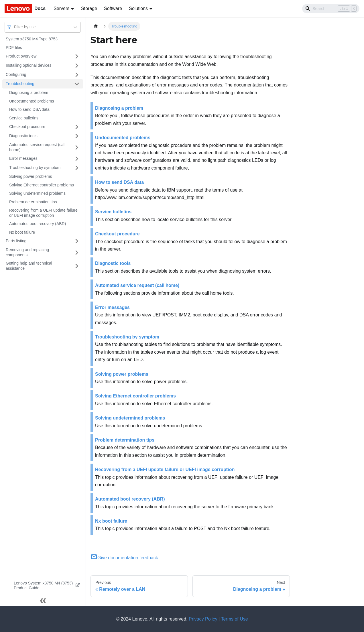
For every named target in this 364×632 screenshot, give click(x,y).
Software (113, 8)
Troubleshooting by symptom (35, 168)
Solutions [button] (138, 8)
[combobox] (15, 27)
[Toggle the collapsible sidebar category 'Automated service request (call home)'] (77, 147)
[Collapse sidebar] (43, 601)
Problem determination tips (33, 202)
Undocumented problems (32, 101)
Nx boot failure (22, 232)
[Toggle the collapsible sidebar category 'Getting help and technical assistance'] (77, 266)
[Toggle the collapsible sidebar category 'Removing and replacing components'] (77, 252)
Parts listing (16, 241)
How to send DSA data (29, 109)
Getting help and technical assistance (29, 266)
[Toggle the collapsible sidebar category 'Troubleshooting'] (77, 84)
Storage (89, 8)
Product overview (21, 56)
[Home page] (96, 26)
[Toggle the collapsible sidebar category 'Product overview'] (77, 56)
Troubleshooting (20, 84)
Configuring (16, 74)
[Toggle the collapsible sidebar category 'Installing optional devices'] (77, 66)
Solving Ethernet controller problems (42, 185)
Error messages (23, 158)
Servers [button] (61, 8)
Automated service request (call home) (37, 147)
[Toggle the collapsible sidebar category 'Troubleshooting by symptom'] (77, 168)
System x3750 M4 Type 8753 (32, 39)
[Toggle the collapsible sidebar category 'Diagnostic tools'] (77, 136)
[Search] (331, 9)
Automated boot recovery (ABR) (38, 224)
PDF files (14, 48)
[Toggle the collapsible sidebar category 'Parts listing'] (77, 241)
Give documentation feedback (124, 558)
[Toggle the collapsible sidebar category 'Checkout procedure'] (77, 127)
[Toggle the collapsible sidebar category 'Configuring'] (77, 75)
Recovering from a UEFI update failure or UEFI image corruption (43, 213)
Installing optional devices (29, 65)
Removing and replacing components (27, 252)
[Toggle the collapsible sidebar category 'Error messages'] (77, 159)
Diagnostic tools (23, 136)
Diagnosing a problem (29, 92)
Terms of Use (234, 619)
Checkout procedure (27, 127)
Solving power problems (31, 176)
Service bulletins (24, 118)
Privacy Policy (203, 619)
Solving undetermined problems (37, 193)
